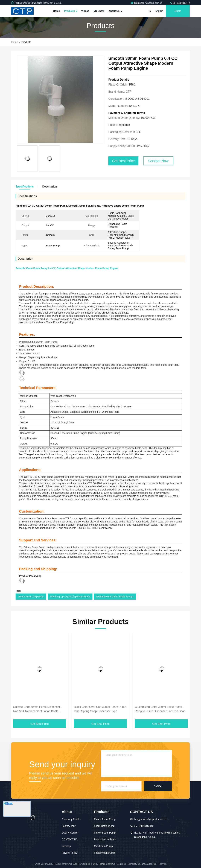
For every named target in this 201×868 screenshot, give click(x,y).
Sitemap (66, 846)
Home (56, 11)
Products (71, 11)
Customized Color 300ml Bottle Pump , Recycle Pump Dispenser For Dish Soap (160, 709)
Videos (85, 11)
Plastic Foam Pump (105, 819)
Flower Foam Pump (105, 833)
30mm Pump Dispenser (31, 597)
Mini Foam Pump (103, 846)
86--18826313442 (180, 3)
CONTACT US (70, 839)
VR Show (99, 11)
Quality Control (70, 833)
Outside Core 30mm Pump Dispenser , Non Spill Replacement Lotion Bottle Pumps (37, 709)
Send (158, 786)
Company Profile (71, 819)
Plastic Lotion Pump (105, 839)
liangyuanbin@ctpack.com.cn (147, 3)
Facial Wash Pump (104, 853)
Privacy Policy (69, 853)
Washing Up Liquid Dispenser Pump (70, 597)
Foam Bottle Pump (104, 826)
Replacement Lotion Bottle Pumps (115, 597)
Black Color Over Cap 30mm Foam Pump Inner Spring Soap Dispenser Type (100, 709)
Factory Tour (69, 826)
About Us (115, 11)
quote (178, 11)
